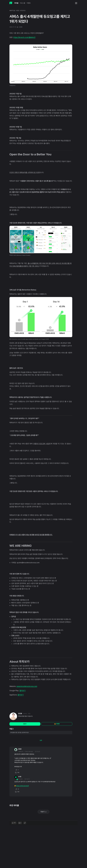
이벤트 (29, 3)
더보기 (43, 812)
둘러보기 (23, 691)
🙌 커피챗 (57, 724)
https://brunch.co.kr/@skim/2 (24, 37)
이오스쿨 (23, 3)
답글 (17, 773)
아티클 (16, 3)
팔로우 (25, 724)
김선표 (20, 714)
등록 (41, 740)
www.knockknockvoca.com (27, 686)
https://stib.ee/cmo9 (22, 786)
